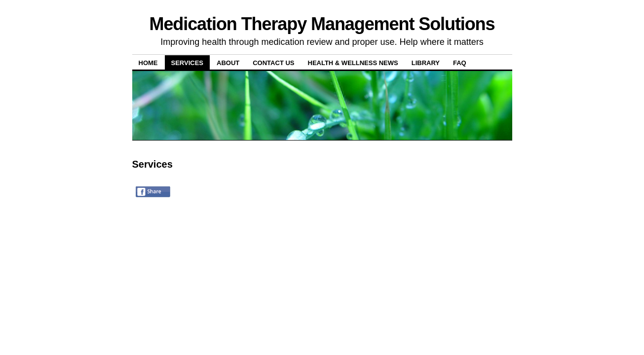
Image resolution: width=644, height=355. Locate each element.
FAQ (460, 63)
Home (148, 63)
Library (426, 63)
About (228, 63)
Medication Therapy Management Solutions (322, 24)
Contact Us (273, 63)
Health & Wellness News (353, 63)
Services (188, 63)
